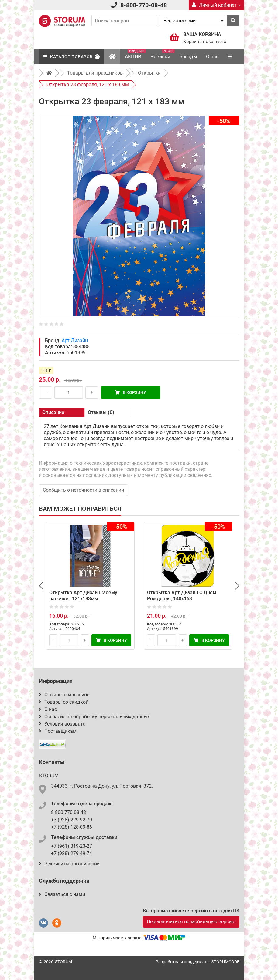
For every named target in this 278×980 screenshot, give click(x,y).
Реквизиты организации (69, 864)
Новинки (163, 54)
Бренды (188, 57)
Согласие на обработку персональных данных (94, 717)
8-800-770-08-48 (144, 5)
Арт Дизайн (75, 340)
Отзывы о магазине (64, 695)
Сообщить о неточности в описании (83, 490)
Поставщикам (58, 731)
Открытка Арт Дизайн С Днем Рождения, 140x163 (182, 596)
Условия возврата (62, 724)
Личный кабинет (216, 5)
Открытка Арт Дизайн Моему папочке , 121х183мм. (83, 596)
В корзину (130, 392)
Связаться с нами (62, 894)
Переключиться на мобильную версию (191, 922)
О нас (212, 57)
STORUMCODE (225, 962)
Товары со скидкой (64, 702)
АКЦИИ (135, 54)
